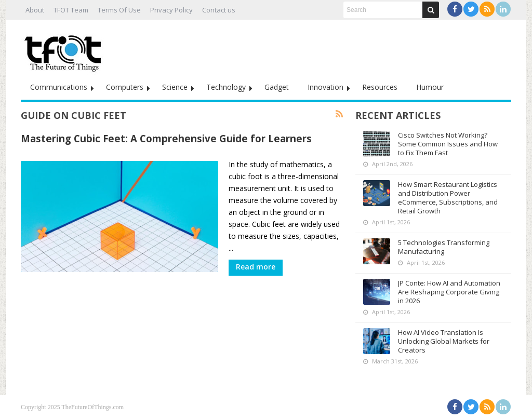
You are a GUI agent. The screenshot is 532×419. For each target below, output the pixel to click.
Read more (256, 267)
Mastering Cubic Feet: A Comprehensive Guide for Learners (166, 138)
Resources (380, 87)
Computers (125, 87)
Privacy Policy (171, 10)
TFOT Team (71, 10)
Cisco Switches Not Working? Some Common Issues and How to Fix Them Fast (448, 144)
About (35, 10)
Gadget (277, 87)
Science (175, 87)
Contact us (219, 10)
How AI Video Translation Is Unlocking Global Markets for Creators (444, 341)
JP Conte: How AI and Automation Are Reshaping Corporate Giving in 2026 (449, 292)
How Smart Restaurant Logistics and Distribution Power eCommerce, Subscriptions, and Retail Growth (448, 198)
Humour (430, 87)
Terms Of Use (119, 10)
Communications (59, 87)
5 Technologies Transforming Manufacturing (444, 247)
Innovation (325, 87)
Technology (226, 87)
